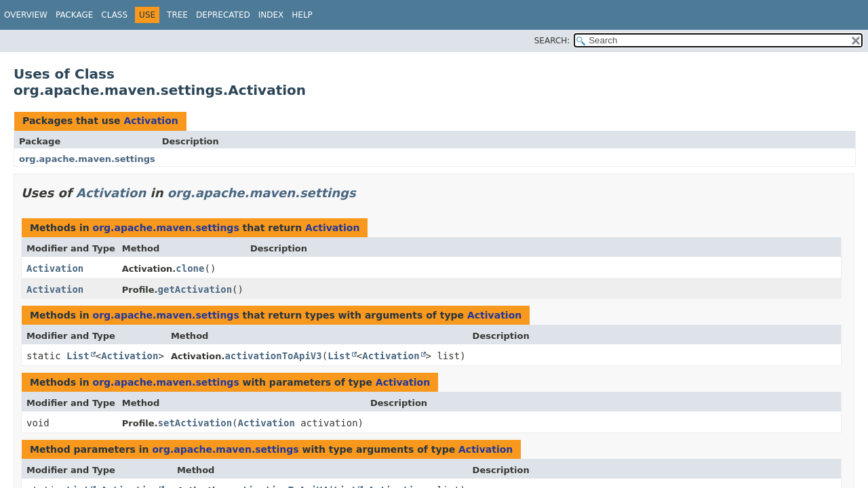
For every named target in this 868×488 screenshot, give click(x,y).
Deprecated (223, 15)
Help (302, 15)
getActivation (195, 289)
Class (114, 15)
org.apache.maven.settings (87, 159)
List (78, 356)
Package (74, 15)
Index (271, 15)
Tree (177, 15)
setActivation (195, 423)
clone (190, 268)
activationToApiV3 (273, 356)
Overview (26, 15)
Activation (151, 121)
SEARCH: (552, 41)
